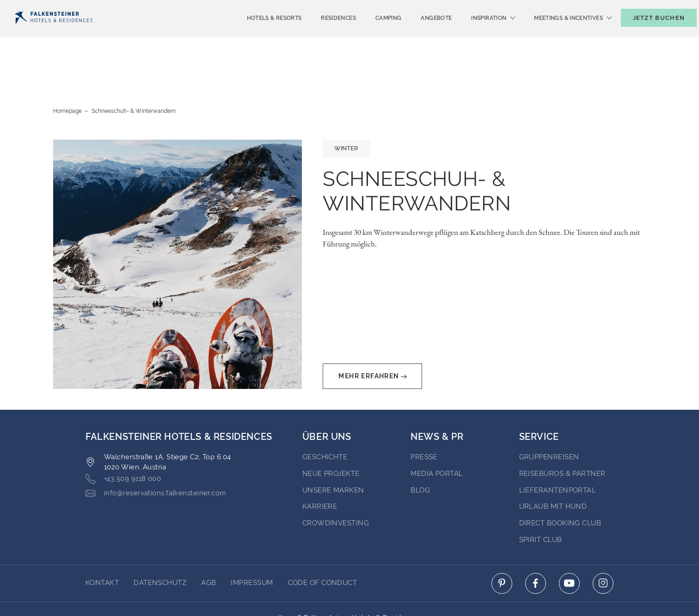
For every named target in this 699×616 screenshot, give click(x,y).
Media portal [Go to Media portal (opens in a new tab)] (437, 438)
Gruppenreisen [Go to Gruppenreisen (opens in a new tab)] (549, 421)
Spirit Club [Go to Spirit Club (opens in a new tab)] (541, 504)
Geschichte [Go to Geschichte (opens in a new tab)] (325, 421)
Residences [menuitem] (323, 33)
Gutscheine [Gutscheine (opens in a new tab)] (584, 8)
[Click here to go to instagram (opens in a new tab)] (603, 548)
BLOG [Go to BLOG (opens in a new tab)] (420, 455)
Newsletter (526, 8)
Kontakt (675, 8)
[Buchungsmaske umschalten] (649, 33)
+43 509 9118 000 (123, 443)
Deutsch (33, 8)
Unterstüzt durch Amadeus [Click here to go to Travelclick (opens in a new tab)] (350, 592)
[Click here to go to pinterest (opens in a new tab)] (502, 548)
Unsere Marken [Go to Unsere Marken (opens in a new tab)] (333, 455)
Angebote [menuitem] (421, 33)
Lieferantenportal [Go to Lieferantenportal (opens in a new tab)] (558, 455)
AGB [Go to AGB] (208, 547)
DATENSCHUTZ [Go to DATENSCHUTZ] (160, 547)
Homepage (67, 75)
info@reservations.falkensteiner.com (156, 458)
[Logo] (54, 33)
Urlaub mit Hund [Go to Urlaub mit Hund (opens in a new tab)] (553, 471)
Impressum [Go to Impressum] (252, 547)
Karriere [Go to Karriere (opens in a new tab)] (320, 471)
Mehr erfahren (372, 341)
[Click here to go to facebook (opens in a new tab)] (536, 548)
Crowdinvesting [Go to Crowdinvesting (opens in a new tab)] (336, 487)
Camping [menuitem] (373, 33)
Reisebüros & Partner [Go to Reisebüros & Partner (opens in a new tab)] (562, 438)
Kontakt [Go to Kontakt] (102, 547)
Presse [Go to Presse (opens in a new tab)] (424, 421)
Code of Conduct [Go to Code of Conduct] (323, 547)
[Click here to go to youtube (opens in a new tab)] (569, 548)
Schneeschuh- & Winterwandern (134, 75)
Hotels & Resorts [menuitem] (259, 33)
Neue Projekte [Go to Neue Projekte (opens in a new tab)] (331, 438)
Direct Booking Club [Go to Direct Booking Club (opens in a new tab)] (560, 487)
